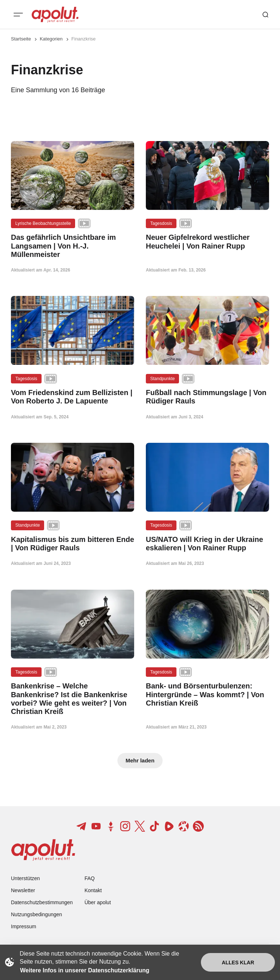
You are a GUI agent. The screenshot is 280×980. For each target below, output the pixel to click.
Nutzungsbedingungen (36, 914)
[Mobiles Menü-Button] (18, 15)
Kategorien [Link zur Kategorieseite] (51, 39)
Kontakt (93, 890)
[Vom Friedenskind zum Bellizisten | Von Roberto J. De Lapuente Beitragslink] (73, 397)
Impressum (24, 926)
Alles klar (238, 963)
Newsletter (23, 890)
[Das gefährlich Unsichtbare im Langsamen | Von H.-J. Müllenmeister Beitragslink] (73, 246)
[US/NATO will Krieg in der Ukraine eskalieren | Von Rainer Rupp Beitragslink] (207, 544)
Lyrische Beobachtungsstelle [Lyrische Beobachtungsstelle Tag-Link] (43, 223)
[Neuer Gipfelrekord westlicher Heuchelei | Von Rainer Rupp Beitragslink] (207, 242)
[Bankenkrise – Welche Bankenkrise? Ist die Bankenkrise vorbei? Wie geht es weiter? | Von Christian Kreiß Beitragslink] (73, 699)
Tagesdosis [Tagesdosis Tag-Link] (161, 223)
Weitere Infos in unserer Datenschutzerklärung (85, 970)
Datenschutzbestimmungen (42, 902)
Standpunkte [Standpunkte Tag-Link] (162, 379)
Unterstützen (25, 878)
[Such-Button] (265, 15)
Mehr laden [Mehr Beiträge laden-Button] (140, 760)
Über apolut (98, 902)
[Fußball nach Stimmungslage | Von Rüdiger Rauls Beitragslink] (207, 397)
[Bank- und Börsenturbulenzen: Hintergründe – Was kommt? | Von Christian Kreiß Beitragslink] (207, 695)
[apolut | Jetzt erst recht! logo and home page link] (55, 15)
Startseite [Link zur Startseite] (21, 39)
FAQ (90, 878)
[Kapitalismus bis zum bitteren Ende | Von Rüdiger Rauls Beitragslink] (73, 544)
